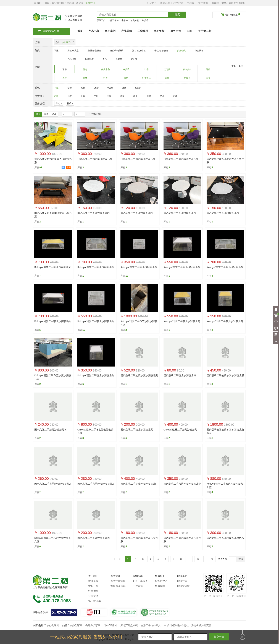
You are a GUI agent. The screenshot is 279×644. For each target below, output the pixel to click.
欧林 (85, 79)
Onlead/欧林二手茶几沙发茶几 (180, 430)
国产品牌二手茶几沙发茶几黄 (51, 430)
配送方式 (182, 581)
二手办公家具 (52, 625)
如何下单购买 (140, 581)
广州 (96, 96)
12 (127, 276)
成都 (149, 96)
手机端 (191, 3)
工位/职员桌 (73, 51)
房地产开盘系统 (129, 625)
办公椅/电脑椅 (117, 51)
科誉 (106, 79)
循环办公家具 (93, 625)
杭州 (135, 96)
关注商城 (203, 3)
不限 (56, 51)
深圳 (162, 96)
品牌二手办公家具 (72, 625)
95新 (96, 88)
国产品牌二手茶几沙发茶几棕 (180, 375)
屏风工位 (101, 20)
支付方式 (138, 586)
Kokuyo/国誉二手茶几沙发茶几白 (96, 267)
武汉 (122, 96)
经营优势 (93, 591)
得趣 (85, 71)
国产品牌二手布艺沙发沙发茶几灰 (53, 484)
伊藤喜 (187, 79)
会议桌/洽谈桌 (161, 51)
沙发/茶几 (181, 51)
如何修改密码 (118, 586)
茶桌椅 (119, 59)
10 (84, 330)
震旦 (167, 79)
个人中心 (151, 3)
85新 (124, 88)
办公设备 (199, 51)
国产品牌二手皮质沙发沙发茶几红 (139, 484)
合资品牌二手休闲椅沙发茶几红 (95, 159)
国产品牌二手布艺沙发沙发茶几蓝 (182, 484)
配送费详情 (183, 586)
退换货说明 (161, 581)
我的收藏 (178, 3)
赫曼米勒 (135, 20)
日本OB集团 (110, 625)
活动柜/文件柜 (139, 51)
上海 (83, 96)
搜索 (177, 15)
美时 (65, 79)
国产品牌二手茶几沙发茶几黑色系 (225, 538)
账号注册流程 (118, 581)
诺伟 (208, 79)
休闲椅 (134, 59)
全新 (70, 88)
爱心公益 (93, 586)
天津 (109, 96)
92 (41, 167)
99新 (83, 88)
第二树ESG (95, 601)
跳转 (241, 559)
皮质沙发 (89, 59)
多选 (241, 66)
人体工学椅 (113, 20)
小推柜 (125, 20)
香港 (175, 96)
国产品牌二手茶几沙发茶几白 (94, 213)
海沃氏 (145, 20)
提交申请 (219, 637)
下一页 (209, 559)
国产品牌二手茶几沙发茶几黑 (137, 430)
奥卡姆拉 (187, 71)
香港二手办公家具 (151, 625)
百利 (126, 79)
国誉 (208, 71)
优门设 (167, 71)
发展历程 (93, 581)
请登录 (80, 3)
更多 (234, 66)
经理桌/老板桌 (94, 51)
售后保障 (160, 586)
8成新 (138, 88)
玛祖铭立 (147, 79)
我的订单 (165, 3)
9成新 (110, 88)
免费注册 (90, 3)
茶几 (105, 59)
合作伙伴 (93, 596)
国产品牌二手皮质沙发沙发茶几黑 (139, 375)
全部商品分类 (49, 31)
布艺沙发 (72, 59)
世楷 (147, 71)
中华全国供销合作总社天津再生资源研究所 (188, 625)
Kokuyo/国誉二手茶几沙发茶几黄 (53, 267)
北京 (70, 96)
